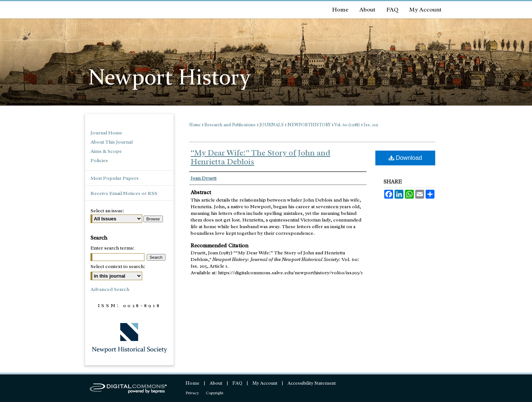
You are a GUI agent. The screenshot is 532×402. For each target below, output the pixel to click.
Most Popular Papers (115, 178)
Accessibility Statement (312, 383)
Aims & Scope (106, 151)
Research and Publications (230, 125)
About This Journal (112, 142)
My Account (265, 383)
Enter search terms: (112, 248)
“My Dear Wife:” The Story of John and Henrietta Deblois (260, 157)
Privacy (192, 393)
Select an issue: (107, 211)
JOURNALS (272, 125)
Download (405, 158)
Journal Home (106, 133)
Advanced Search (110, 289)
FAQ (237, 383)
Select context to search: (118, 266)
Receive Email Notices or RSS (124, 193)
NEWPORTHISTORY (309, 125)
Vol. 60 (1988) (347, 125)
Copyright (215, 393)
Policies (99, 160)
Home (195, 125)
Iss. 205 (371, 125)
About (216, 383)
